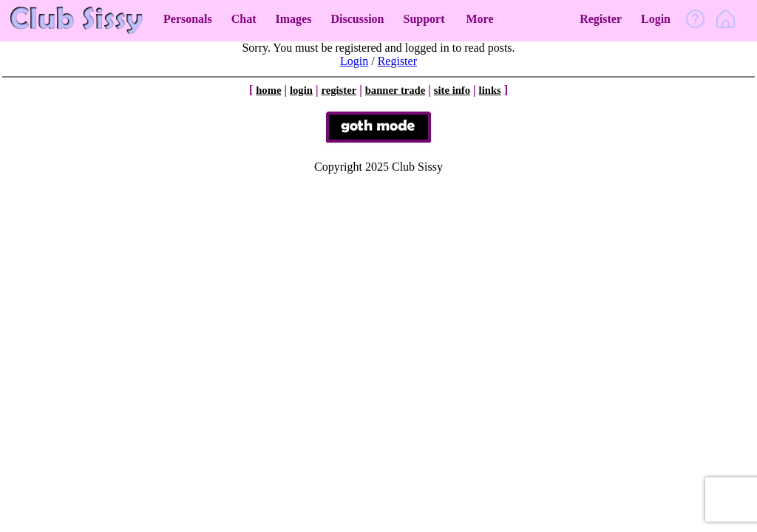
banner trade (396, 90)
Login (656, 19)
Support (424, 19)
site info (452, 90)
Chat (244, 19)
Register (601, 19)
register (339, 90)
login (301, 90)
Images (294, 19)
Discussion (357, 19)
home (268, 90)
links (490, 90)
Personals (188, 19)
